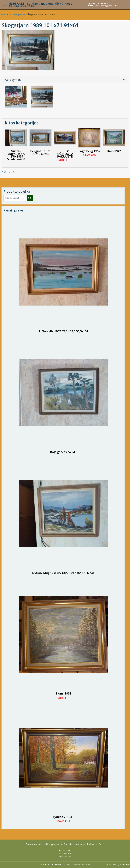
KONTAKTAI (65, 857)
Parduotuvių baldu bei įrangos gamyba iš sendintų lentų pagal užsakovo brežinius (65, 844)
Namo (3, 14)
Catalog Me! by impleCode (117, 864)
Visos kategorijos (17, 14)
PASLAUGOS (65, 853)
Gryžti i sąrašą (8, 172)
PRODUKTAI (65, 850)
